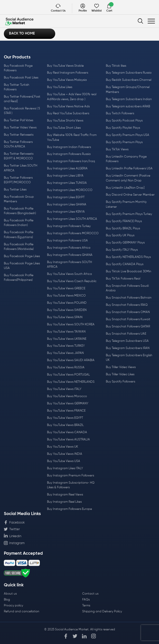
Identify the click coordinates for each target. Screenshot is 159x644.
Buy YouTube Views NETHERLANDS (71, 382)
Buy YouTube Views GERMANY (68, 404)
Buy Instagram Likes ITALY (65, 468)
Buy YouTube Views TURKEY (66, 346)
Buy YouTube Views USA (64, 461)
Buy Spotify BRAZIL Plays (123, 229)
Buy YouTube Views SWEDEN (67, 310)
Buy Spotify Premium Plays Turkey (129, 214)
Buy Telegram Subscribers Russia (129, 73)
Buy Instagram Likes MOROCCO (70, 190)
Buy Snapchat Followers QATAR (128, 327)
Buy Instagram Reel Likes (64, 502)
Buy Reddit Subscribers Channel (129, 80)
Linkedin (13, 536)
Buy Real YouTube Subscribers (68, 114)
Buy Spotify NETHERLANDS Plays (128, 257)
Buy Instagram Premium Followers (71, 476)
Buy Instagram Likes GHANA (67, 205)
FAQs (86, 600)
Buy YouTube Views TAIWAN (66, 332)
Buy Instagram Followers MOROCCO (73, 233)
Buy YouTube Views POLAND (67, 303)
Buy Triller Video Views (121, 367)
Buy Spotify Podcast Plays (124, 121)
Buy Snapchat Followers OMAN (128, 312)
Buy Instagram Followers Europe (69, 509)
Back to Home (22, 33)
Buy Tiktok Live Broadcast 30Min (129, 272)
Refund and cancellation (22, 612)
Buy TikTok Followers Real (123, 279)
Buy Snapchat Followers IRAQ (127, 305)
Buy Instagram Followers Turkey (69, 226)
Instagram (14, 543)
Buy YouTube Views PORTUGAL (68, 375)
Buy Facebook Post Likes (21, 78)
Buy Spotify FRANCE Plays (124, 221)
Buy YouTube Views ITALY (64, 389)
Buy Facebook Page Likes (22, 256)
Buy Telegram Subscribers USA (127, 341)
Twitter (12, 529)
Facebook (14, 523)
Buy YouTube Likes (60, 87)
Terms (86, 606)
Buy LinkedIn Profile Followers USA (129, 169)
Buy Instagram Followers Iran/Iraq (71, 161)
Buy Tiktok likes (116, 66)
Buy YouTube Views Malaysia (67, 80)
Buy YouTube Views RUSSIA (66, 368)
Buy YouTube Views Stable (65, 66)
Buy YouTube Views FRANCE (66, 411)
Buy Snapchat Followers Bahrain (129, 298)
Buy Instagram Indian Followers (69, 147)
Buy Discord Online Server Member (130, 195)
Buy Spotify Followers (120, 382)
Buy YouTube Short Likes (64, 128)
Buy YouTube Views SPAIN (65, 317)
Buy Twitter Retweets (19, 135)
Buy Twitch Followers (120, 114)
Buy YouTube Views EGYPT (65, 418)
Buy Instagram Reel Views (65, 495)
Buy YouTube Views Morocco (67, 396)
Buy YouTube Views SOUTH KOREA (71, 325)
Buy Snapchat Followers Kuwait (128, 319)
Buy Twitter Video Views (20, 128)
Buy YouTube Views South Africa (69, 274)
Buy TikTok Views (117, 150)
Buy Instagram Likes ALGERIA (67, 169)
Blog (7, 600)
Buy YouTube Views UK (63, 447)
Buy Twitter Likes (15, 190)
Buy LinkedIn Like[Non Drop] (125, 188)
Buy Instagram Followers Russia (69, 154)
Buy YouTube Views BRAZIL (65, 425)
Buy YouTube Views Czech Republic (72, 281)
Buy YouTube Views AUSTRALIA (68, 440)
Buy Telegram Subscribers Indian (129, 99)
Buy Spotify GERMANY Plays (125, 243)
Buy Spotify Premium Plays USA (128, 135)
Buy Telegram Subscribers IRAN (128, 348)
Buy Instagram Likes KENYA (66, 212)
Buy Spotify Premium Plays (124, 142)
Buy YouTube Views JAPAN (65, 353)
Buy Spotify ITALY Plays (122, 250)
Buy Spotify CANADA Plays (125, 264)
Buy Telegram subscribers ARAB (128, 107)
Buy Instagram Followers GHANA (70, 255)
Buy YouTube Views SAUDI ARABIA (71, 360)
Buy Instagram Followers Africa (69, 248)
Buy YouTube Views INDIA (65, 454)
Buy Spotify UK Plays (120, 236)
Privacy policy (13, 606)
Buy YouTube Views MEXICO (66, 296)
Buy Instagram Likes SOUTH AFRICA (72, 219)
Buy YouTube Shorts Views (65, 121)
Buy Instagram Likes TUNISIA (67, 183)
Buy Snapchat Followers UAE (126, 334)
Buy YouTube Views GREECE (66, 289)
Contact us (90, 594)
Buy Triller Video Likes (120, 375)
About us (10, 594)
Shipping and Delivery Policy (102, 612)
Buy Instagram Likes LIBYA (65, 176)
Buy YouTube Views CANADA (67, 432)
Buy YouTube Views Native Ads (68, 107)
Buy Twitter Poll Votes (18, 120)
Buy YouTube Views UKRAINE (67, 339)
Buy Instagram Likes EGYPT (66, 197)
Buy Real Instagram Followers (68, 73)
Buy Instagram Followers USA (67, 241)
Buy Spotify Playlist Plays (123, 128)
